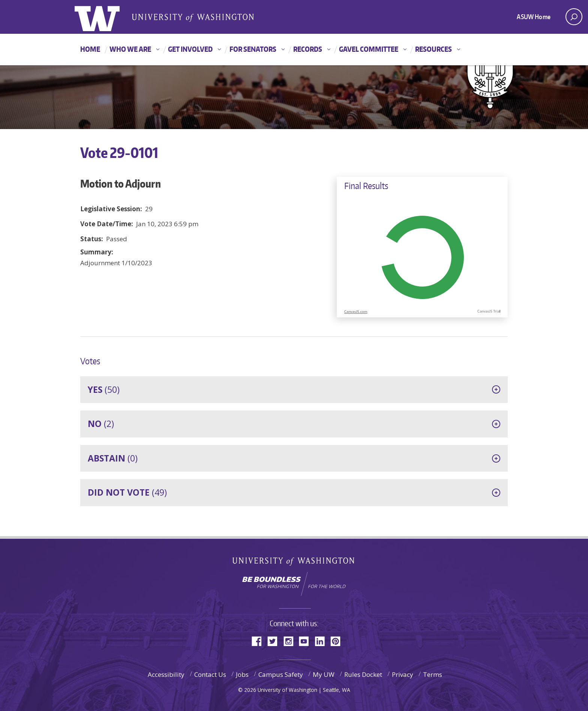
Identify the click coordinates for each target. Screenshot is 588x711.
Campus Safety (281, 674)
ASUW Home (534, 17)
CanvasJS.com (356, 312)
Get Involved (190, 49)
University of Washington (294, 563)
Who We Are (130, 49)
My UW (324, 674)
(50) (104, 389)
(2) (101, 424)
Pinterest (338, 641)
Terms (433, 674)
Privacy (403, 674)
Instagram (291, 641)
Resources (433, 49)
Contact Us (210, 674)
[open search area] (574, 17)
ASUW (105, 17)
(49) (127, 492)
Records (308, 49)
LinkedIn (322, 641)
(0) (113, 458)
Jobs (242, 674)
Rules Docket (363, 674)
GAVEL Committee (369, 49)
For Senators (253, 49)
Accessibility (166, 674)
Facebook (259, 641)
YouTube (307, 641)
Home (90, 49)
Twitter (275, 641)
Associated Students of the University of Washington (193, 17)
